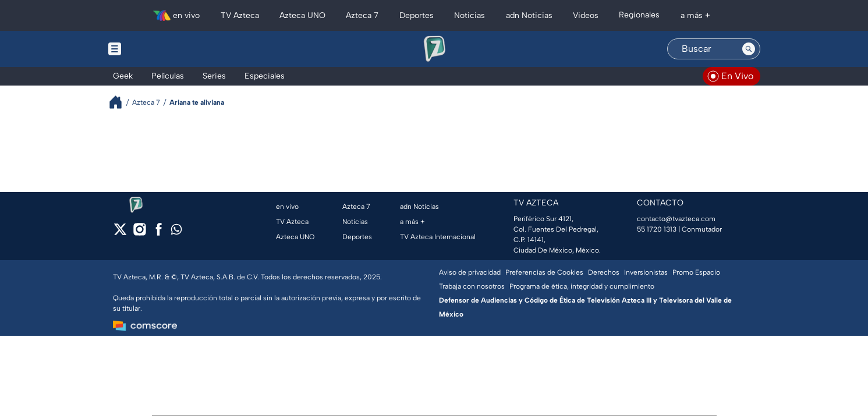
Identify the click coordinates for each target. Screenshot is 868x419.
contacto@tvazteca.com (676, 219)
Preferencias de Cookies (544, 272)
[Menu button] (155, 49)
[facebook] (159, 233)
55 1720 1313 (657, 229)
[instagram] (139, 233)
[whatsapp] (176, 232)
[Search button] (749, 49)
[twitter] (120, 233)
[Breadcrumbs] (120, 102)
